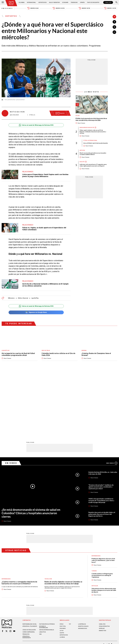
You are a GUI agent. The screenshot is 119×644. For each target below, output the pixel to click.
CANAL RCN (108, 2)
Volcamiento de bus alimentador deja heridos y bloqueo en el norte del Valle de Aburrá (104, 524)
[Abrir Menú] (3, 2)
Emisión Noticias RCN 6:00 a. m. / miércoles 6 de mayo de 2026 (103, 407)
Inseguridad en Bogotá (87, 127)
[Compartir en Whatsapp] (114, 32)
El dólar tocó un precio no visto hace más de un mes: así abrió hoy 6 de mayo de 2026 (91, 119)
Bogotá (82, 162)
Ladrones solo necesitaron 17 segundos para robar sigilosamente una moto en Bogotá (93, 165)
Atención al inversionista (27, 571)
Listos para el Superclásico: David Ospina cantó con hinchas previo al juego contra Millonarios (45, 175)
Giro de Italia (46, 350)
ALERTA (62, 566)
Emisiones (7, 8)
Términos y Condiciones (86, 578)
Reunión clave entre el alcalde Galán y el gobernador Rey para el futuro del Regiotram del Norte (102, 448)
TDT (70, 558)
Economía (65, 2)
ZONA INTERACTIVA (104, 560)
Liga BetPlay (35, 298)
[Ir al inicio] (11, 3)
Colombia (22, 2)
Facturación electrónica (47, 558)
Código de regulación (29, 563)
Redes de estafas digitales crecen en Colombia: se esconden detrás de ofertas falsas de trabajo (63, 516)
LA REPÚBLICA (82, 558)
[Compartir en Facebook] (114, 22)
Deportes (11, 16)
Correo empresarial (29, 566)
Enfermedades (6, 512)
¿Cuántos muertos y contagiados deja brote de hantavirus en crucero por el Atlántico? (19, 516)
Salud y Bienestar (54, 2)
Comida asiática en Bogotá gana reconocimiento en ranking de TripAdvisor (102, 509)
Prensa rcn (26, 568)
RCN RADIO (63, 562)
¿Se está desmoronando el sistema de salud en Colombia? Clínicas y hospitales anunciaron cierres (31, 447)
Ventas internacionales (47, 563)
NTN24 (62, 558)
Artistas (82, 150)
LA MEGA (62, 571)
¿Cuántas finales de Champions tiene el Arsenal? (96, 354)
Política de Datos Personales (55, 578)
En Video (11, 397)
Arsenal (84, 350)
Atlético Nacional (23, 298)
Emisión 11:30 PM (110, 8)
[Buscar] (116, 2)
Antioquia (95, 519)
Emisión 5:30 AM (33, 8)
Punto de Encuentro (93, 2)
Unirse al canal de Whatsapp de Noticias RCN (36, 125)
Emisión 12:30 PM (59, 8)
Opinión (82, 2)
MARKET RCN (102, 564)
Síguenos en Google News (36, 312)
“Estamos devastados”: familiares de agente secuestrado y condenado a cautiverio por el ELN (101, 420)
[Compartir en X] (114, 27)
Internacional (31, 2)
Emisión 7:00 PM (84, 8)
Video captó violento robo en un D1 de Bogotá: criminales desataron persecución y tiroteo (93, 132)
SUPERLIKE (102, 562)
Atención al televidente (30, 560)
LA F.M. (62, 564)
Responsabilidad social (30, 558)
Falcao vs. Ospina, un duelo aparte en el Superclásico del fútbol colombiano (44, 229)
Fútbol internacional (90, 140)
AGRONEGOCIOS (83, 562)
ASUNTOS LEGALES (83, 560)
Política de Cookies (71, 578)
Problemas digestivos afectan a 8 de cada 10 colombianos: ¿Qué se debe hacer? (103, 494)
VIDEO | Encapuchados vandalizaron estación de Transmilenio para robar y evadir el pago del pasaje (101, 434)
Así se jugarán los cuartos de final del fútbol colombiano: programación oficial (18, 354)
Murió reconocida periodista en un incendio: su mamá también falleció (93, 154)
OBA (40, 568)
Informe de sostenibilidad (44, 560)
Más (112, 397)
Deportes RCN (42, 2)
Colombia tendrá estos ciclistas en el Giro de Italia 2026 (58, 354)
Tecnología (48, 512)
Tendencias (74, 2)
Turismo (94, 504)
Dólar (78, 116)
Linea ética (42, 566)
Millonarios (11, 298)
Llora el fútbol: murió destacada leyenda (96, 143)
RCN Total (63, 560)
